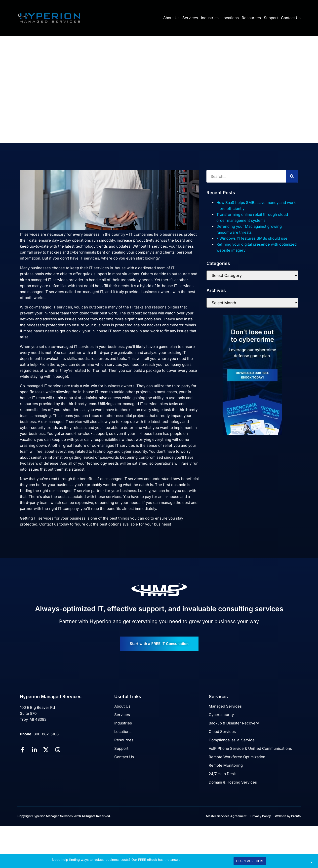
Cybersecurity (221, 715)
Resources (251, 18)
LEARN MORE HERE (250, 861)
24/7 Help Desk (222, 774)
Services (190, 18)
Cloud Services (222, 732)
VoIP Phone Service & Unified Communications (250, 748)
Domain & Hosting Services (233, 782)
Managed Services (225, 706)
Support (271, 18)
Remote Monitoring (226, 765)
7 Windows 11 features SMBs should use (252, 238)
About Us (171, 18)
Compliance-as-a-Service (232, 740)
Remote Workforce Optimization (237, 757)
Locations (230, 18)
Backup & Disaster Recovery (234, 723)
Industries (210, 18)
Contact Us (291, 18)
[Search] (292, 176)
